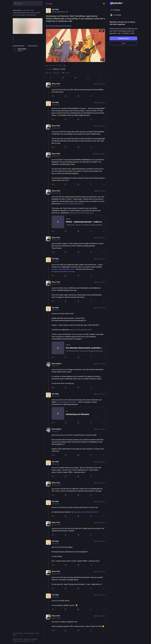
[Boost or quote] (63, 78)
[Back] (73, 4)
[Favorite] (75, 78)
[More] (100, 78)
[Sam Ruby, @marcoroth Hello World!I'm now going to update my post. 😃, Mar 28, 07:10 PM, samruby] (75, 602)
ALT (102, 60)
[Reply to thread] (54, 96)
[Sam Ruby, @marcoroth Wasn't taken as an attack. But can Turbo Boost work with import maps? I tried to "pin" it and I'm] (75, 469)
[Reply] (51, 78)
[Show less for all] (104, 4)
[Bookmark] (88, 78)
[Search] (28, 3)
